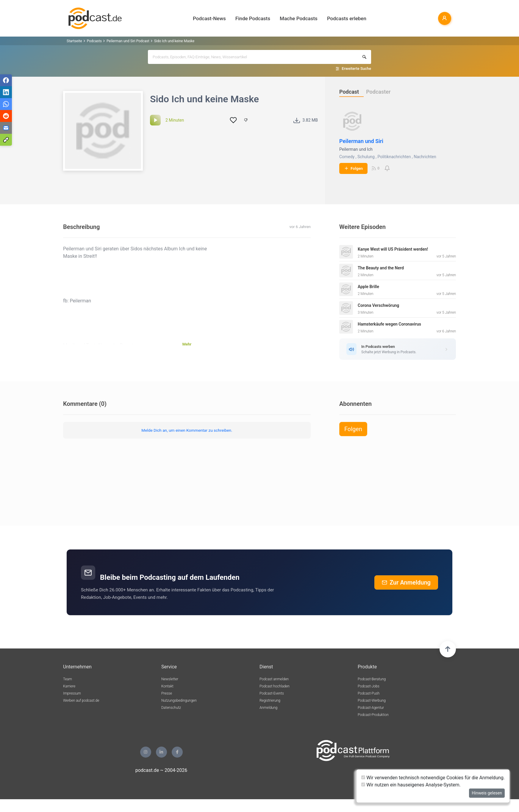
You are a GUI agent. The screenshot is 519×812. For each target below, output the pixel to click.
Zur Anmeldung (406, 582)
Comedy (347, 157)
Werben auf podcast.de (81, 701)
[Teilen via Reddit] (6, 116)
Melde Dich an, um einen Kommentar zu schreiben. (187, 430)
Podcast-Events (272, 693)
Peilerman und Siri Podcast (128, 41)
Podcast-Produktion (373, 715)
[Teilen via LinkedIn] (6, 92)
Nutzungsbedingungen (179, 701)
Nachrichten (425, 157)
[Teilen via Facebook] (6, 80)
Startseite (74, 41)
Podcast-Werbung (372, 701)
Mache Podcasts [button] (299, 18)
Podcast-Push (369, 693)
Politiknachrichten (394, 157)
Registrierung (270, 701)
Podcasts (94, 41)
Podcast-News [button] (209, 18)
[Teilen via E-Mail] (6, 128)
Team (68, 679)
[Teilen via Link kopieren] (6, 140)
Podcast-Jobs (369, 686)
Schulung (366, 157)
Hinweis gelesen (487, 793)
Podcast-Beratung (372, 679)
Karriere (69, 686)
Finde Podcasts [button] (253, 18)
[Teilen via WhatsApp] (6, 104)
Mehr (187, 344)
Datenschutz (171, 708)
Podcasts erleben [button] (347, 18)
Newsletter (170, 679)
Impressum (72, 693)
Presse (167, 693)
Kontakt (167, 686)
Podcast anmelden (274, 679)
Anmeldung (268, 708)
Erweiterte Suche (356, 69)
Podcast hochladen (275, 686)
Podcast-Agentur (371, 708)
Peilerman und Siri (361, 141)
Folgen (353, 168)
